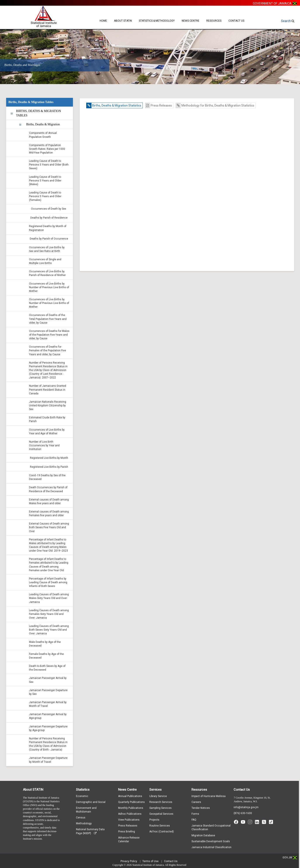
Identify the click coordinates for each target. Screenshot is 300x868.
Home (103, 21)
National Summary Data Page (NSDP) (90, 831)
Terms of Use (150, 861)
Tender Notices (201, 808)
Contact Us (236, 21)
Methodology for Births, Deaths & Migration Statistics (215, 105)
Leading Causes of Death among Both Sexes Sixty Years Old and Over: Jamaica (49, 630)
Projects (154, 820)
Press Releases (159, 105)
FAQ (194, 820)
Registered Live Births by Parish (49, 467)
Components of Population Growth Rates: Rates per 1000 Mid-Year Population (47, 149)
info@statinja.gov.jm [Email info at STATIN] (246, 807)
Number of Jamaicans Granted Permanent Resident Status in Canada (48, 390)
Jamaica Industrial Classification (211, 847)
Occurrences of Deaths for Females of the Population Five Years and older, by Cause (47, 350)
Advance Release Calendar (129, 840)
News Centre (191, 21)
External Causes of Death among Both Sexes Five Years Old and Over (49, 527)
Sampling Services (160, 808)
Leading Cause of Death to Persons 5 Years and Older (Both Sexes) (49, 165)
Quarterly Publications (131, 802)
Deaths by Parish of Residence (49, 218)
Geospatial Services (161, 814)
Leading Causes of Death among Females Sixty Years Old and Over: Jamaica (49, 614)
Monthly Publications (131, 808)
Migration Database (203, 835)
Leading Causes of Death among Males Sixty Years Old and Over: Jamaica (49, 598)
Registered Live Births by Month (49, 458)
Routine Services (160, 826)
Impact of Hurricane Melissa (209, 796)
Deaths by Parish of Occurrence (49, 239)
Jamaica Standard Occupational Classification (211, 827)
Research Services (161, 802)
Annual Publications (130, 796)
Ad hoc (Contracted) (162, 832)
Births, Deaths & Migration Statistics (114, 105)
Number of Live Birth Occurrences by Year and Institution (44, 445)
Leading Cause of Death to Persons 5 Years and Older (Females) (45, 196)
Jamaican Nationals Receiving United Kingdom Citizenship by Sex (48, 406)
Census (81, 818)
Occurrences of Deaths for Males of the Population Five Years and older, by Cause (49, 335)
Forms (195, 814)
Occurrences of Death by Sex (49, 209)
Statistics (83, 790)
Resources (214, 21)
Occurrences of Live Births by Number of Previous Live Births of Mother (49, 287)
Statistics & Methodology (157, 21)
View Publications (129, 820)
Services (155, 790)
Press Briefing (127, 832)
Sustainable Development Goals (211, 841)
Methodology (84, 823)
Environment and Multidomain (86, 810)
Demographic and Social (91, 802)
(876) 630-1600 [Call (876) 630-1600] (243, 813)
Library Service (158, 796)
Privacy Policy (129, 861)
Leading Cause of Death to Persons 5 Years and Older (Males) (45, 181)
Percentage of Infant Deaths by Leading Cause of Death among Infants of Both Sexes (48, 582)
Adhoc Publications (130, 814)
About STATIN (123, 21)
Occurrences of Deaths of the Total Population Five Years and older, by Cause (48, 319)
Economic (82, 796)
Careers (196, 802)
